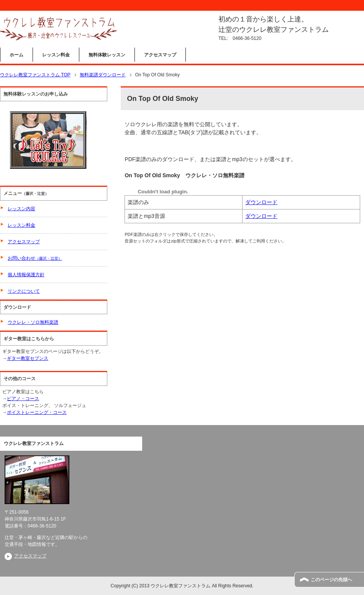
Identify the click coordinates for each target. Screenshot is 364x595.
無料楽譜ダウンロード (103, 75)
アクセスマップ (160, 55)
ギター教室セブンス (28, 358)
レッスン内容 (21, 209)
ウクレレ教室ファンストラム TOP (35, 75)
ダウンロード (261, 202)
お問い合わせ (35, 258)
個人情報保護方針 (26, 275)
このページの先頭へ (331, 580)
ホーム (16, 55)
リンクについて (24, 291)
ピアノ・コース (23, 399)
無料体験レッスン (107, 55)
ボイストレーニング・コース (37, 412)
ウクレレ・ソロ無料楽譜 (33, 322)
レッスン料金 (56, 55)
